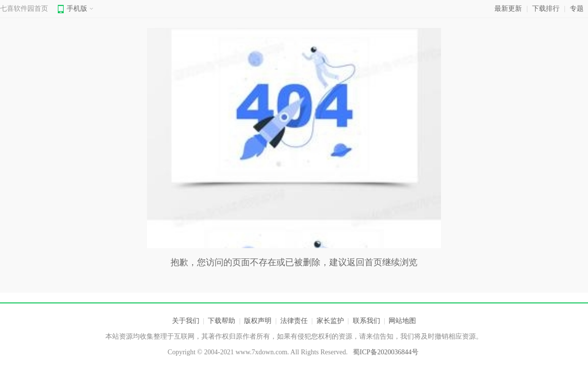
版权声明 (258, 321)
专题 (577, 9)
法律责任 (294, 321)
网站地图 (402, 321)
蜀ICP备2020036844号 (386, 352)
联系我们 (367, 321)
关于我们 (186, 321)
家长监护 (330, 321)
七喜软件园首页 (24, 9)
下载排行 (546, 9)
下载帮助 (221, 321)
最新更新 (508, 9)
